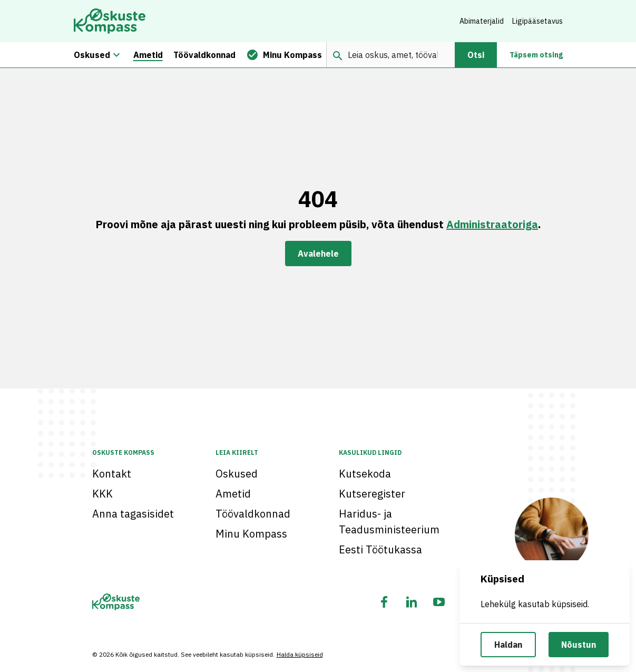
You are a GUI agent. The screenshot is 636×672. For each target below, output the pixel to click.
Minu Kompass (251, 534)
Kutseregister (372, 494)
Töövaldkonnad (253, 514)
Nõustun (579, 645)
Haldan (508, 645)
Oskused (237, 474)
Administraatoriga (492, 224)
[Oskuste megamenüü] (116, 55)
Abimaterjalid (482, 21)
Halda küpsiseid (300, 654)
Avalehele (318, 254)
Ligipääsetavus (537, 21)
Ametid (233, 494)
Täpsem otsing (536, 55)
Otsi (476, 55)
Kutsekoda (365, 474)
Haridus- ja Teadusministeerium (389, 522)
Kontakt (112, 474)
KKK (102, 494)
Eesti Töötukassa (380, 549)
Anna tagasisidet (133, 514)
